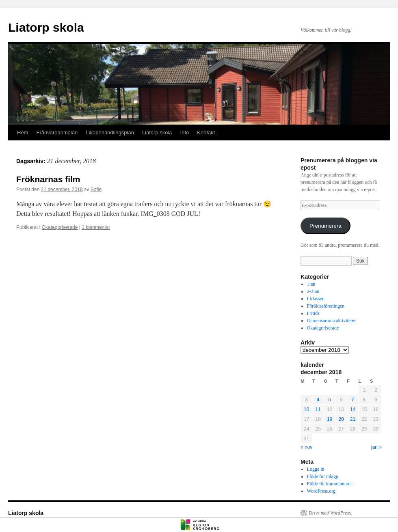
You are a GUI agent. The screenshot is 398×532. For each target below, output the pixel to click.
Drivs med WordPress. (330, 513)
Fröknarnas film (48, 179)
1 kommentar (96, 227)
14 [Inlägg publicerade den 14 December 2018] (353, 409)
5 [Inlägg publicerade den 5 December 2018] (330, 400)
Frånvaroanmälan (57, 132)
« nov (306, 447)
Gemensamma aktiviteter (331, 321)
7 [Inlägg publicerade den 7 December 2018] (353, 400)
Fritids (313, 313)
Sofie (96, 190)
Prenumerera (326, 226)
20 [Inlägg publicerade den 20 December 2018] (341, 419)
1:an (311, 284)
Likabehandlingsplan (110, 132)
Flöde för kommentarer (330, 484)
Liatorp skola (46, 27)
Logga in (316, 469)
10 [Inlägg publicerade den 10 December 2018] (306, 409)
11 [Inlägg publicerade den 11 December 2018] (318, 409)
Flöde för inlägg (323, 476)
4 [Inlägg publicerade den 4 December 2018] (318, 400)
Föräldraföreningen (326, 306)
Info (185, 132)
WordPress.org (321, 491)
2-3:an (313, 291)
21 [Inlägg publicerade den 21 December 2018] (353, 419)
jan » (376, 447)
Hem (23, 132)
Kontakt (206, 132)
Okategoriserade (60, 227)
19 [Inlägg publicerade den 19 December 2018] (330, 419)
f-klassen (316, 299)
